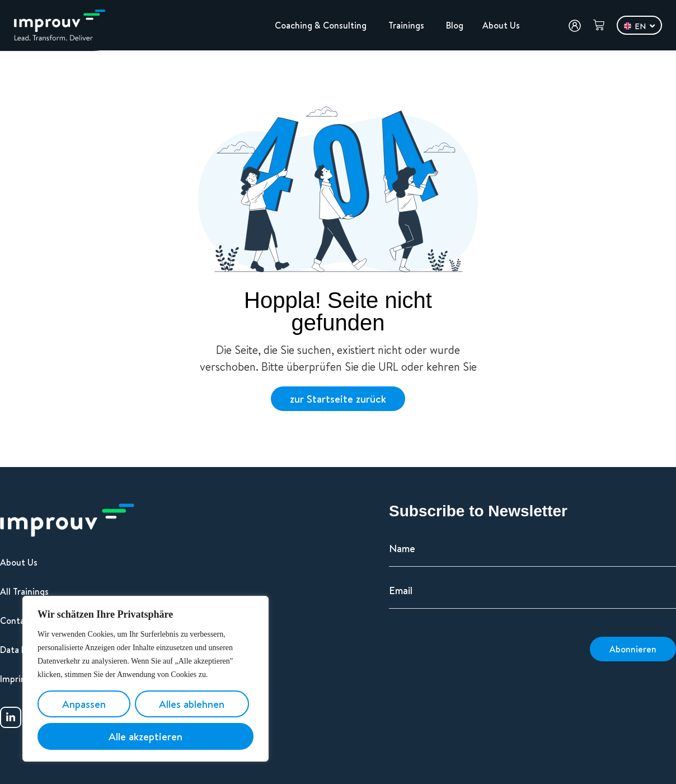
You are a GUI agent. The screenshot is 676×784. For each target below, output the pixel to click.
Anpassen (84, 704)
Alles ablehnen (192, 704)
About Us (19, 562)
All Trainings (24, 591)
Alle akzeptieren (145, 736)
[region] (145, 679)
